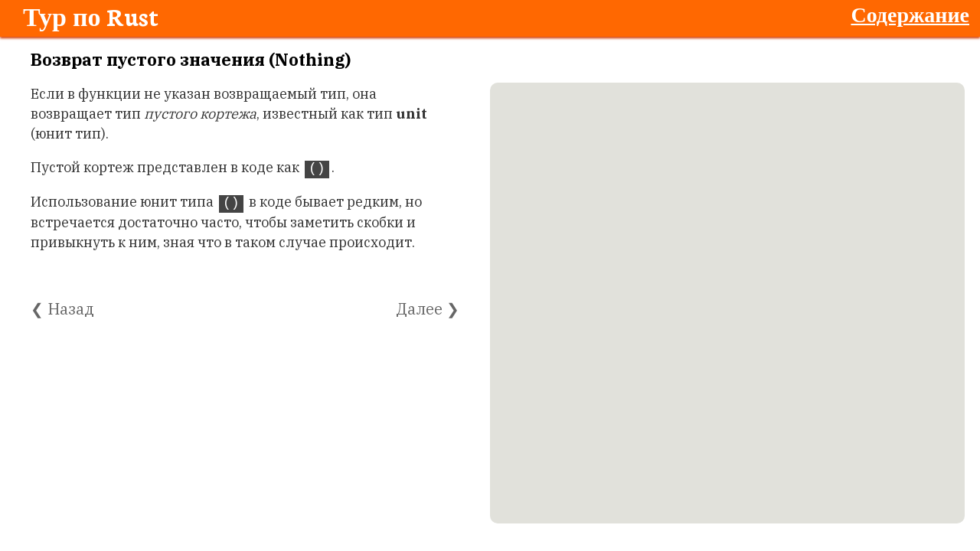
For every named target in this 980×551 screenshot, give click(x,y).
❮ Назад (62, 309)
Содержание (910, 14)
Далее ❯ (428, 309)
